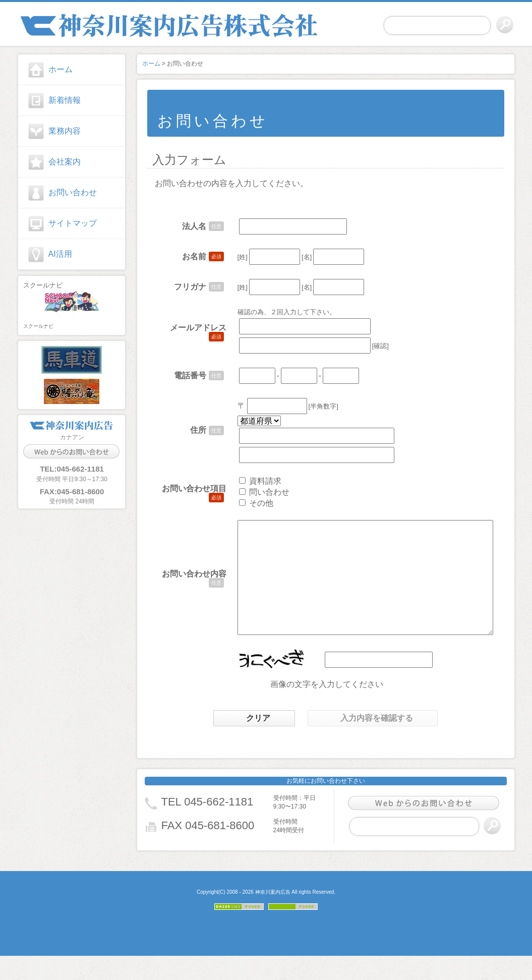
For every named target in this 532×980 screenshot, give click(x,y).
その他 (254, 503)
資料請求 (258, 481)
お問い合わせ (73, 192)
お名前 (187, 256)
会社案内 (65, 162)
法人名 (187, 226)
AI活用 (60, 254)
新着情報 (65, 100)
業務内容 (65, 131)
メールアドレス (191, 328)
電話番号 (183, 376)
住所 (191, 430)
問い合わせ (262, 492)
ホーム (61, 69)
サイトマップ (73, 223)
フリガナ (183, 287)
